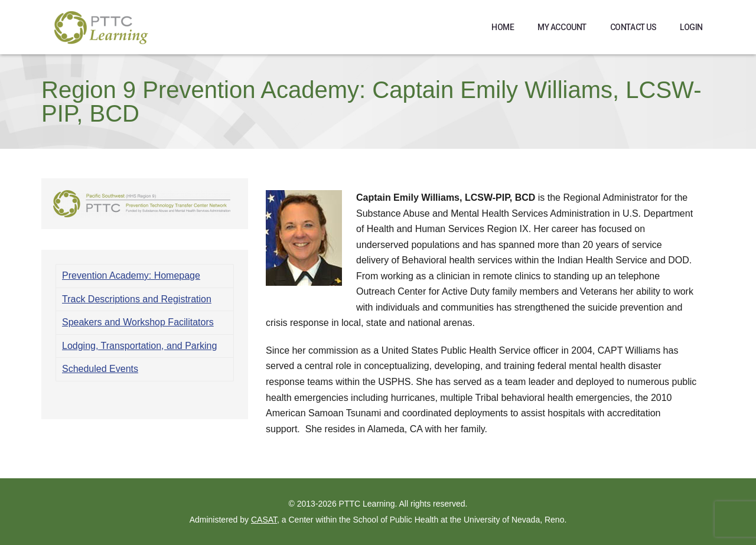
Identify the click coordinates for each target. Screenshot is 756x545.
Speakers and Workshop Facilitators (138, 322)
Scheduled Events (100, 369)
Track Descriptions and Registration (137, 299)
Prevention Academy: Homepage (131, 275)
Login (691, 27)
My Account (562, 27)
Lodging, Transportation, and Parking (139, 346)
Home (503, 27)
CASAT (264, 520)
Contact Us (633, 27)
